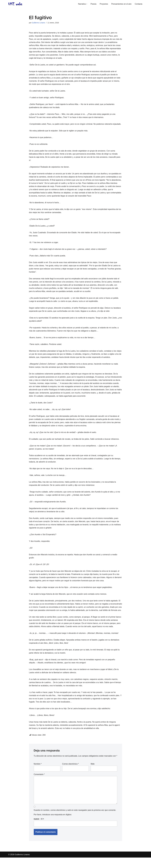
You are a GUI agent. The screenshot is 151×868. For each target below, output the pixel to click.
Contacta (138, 4)
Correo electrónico (70, 774)
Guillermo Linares (39, 23)
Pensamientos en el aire (121, 4)
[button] (86, 4)
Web (93, 774)
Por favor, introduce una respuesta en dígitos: (53, 825)
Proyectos (104, 4)
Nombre (38, 774)
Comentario (39, 785)
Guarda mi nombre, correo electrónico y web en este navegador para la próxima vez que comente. (75, 821)
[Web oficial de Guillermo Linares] (15, 4)
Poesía (93, 4)
